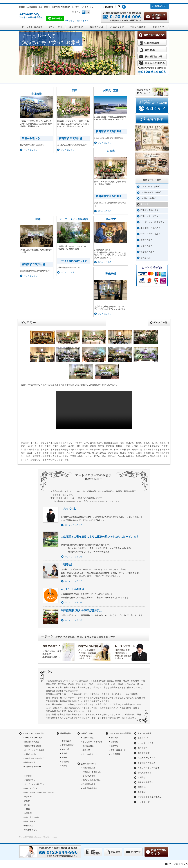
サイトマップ (144, 802)
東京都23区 (66, 741)
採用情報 (114, 746)
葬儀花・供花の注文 (149, 210)
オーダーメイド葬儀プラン (152, 222)
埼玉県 (64, 758)
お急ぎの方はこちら (147, 758)
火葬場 (64, 766)
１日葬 (27, 809)
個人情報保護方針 (146, 782)
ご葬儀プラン (30, 780)
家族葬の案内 (146, 240)
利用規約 (142, 787)
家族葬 (27, 801)
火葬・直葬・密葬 (32, 817)
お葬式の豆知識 (89, 768)
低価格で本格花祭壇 (33, 746)
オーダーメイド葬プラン (34, 784)
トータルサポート (90, 754)
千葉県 (64, 753)
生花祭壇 (145, 204)
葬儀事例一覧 (30, 762)
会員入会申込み (145, 773)
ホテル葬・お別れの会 (150, 228)
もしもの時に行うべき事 (93, 742)
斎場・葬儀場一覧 (118, 750)
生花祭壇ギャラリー (33, 767)
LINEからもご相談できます (67, 21)
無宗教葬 (28, 813)
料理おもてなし (31, 830)
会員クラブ (143, 738)
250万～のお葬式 (148, 198)
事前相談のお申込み (147, 763)
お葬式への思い (31, 754)
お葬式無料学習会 (90, 788)
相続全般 (86, 750)
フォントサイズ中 (84, 12)
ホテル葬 (28, 797)
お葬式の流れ (87, 733)
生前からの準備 (145, 733)
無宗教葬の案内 (147, 252)
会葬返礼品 (146, 258)
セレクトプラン (31, 788)
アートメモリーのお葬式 (34, 733)
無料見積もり (144, 748)
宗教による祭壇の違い (92, 780)
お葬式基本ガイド (89, 764)
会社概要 (114, 738)
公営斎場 (65, 762)
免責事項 (142, 792)
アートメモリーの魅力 (33, 738)
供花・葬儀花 (30, 821)
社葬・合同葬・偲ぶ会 (150, 234)
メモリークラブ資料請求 (149, 768)
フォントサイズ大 (88, 12)
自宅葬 (27, 805)
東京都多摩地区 (68, 745)
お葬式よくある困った (92, 772)
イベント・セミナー (147, 743)
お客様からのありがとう (34, 758)
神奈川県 (65, 749)
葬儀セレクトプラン (149, 216)
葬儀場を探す (66, 733)
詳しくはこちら (105, 262)
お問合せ (142, 777)
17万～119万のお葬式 (150, 186)
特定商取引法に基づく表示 (150, 797)
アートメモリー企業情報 (120, 733)
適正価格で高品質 (32, 742)
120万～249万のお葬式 (151, 192)
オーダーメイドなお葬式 (34, 750)
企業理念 (114, 742)
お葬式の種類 (88, 738)
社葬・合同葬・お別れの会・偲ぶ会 (39, 793)
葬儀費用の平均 (89, 784)
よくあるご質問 (89, 776)
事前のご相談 (88, 746)
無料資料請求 (144, 753)
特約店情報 (115, 754)
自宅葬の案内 (146, 246)
